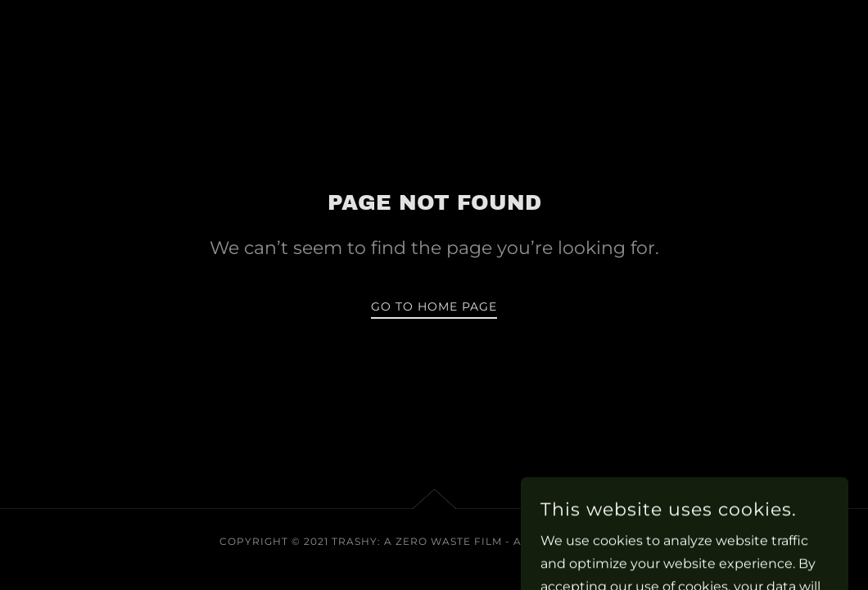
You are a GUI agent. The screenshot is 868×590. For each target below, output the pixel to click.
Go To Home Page (434, 306)
